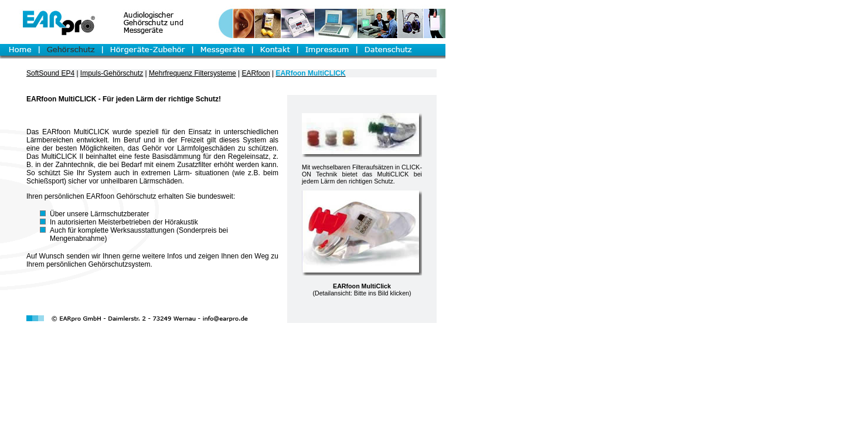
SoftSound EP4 (50, 73)
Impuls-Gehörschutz (112, 73)
